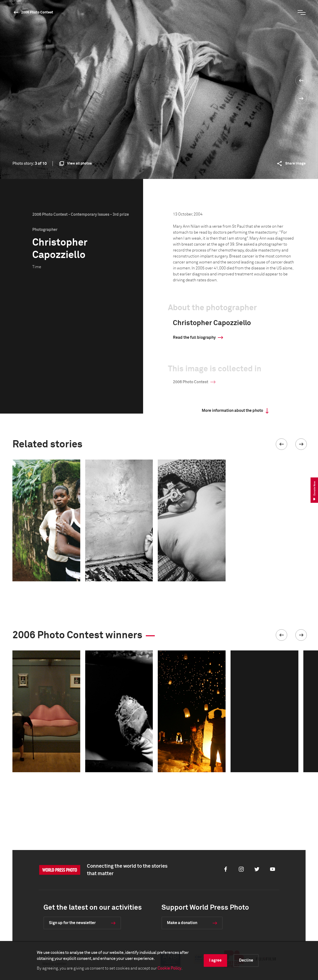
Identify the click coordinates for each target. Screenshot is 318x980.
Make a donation (182, 923)
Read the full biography (194, 338)
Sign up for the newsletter (72, 923)
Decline (246, 960)
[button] (281, 444)
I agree (215, 960)
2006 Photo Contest (37, 12)
